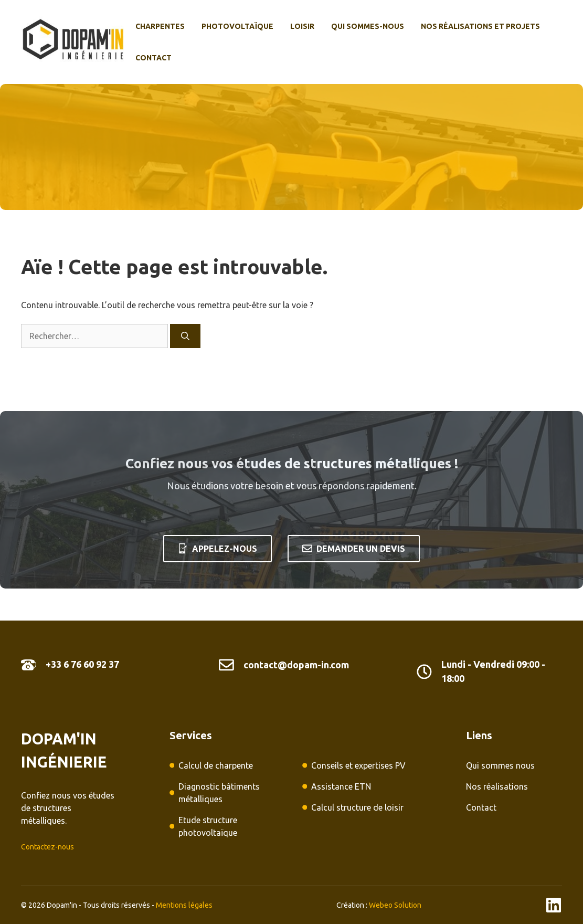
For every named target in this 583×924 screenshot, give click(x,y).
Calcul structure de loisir (357, 807)
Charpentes (160, 26)
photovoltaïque (237, 26)
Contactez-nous (47, 847)
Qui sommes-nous (368, 26)
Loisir (302, 26)
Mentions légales (184, 905)
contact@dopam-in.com (296, 665)
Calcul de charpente (216, 765)
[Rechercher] (185, 336)
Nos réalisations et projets (480, 26)
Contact (153, 58)
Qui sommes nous (500, 765)
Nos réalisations (497, 786)
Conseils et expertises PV (358, 765)
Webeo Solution (395, 905)
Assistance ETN (341, 786)
